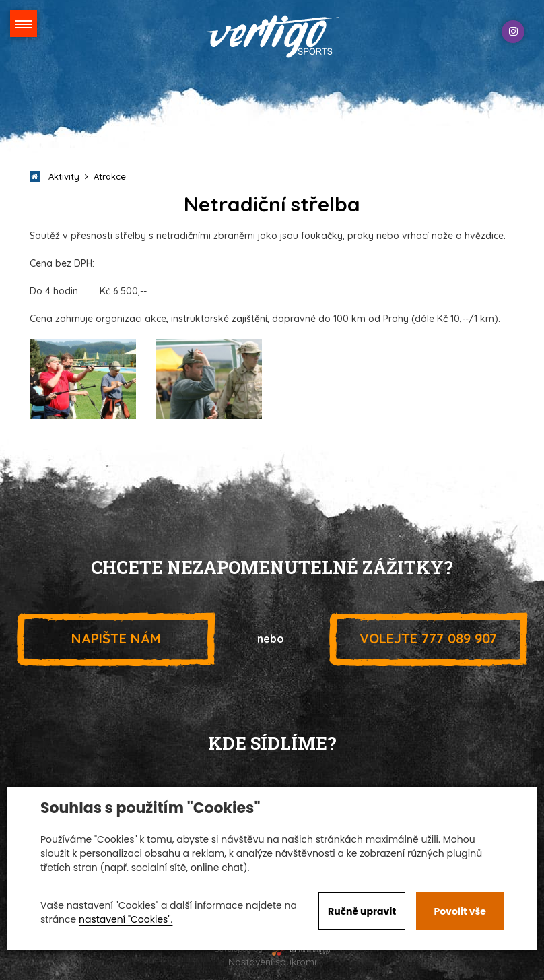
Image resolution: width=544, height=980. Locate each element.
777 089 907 (428, 639)
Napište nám (116, 639)
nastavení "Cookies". (126, 919)
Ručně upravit (362, 911)
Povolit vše (460, 911)
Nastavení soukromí (272, 962)
